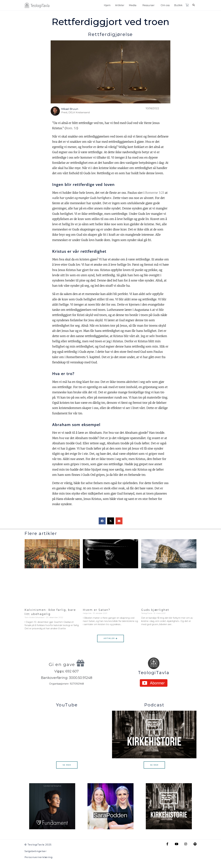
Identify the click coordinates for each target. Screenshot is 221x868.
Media (133, 5)
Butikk (178, 5)
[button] (133, 5)
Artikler (120, 5)
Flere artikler (41, 533)
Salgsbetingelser (36, 851)
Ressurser (148, 5)
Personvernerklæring (39, 857)
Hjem (107, 5)
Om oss (165, 5)
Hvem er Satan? (97, 610)
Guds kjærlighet (155, 610)
